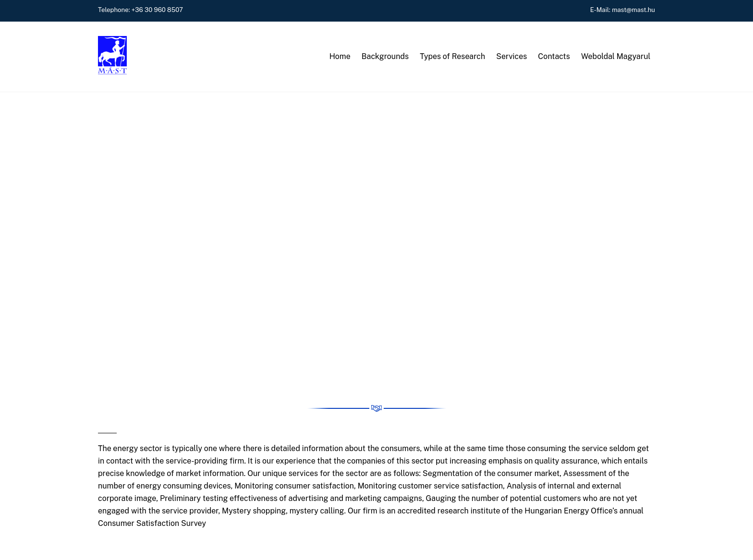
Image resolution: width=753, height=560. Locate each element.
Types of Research (452, 56)
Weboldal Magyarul (616, 56)
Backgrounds (385, 56)
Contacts (554, 56)
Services (511, 56)
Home (340, 56)
